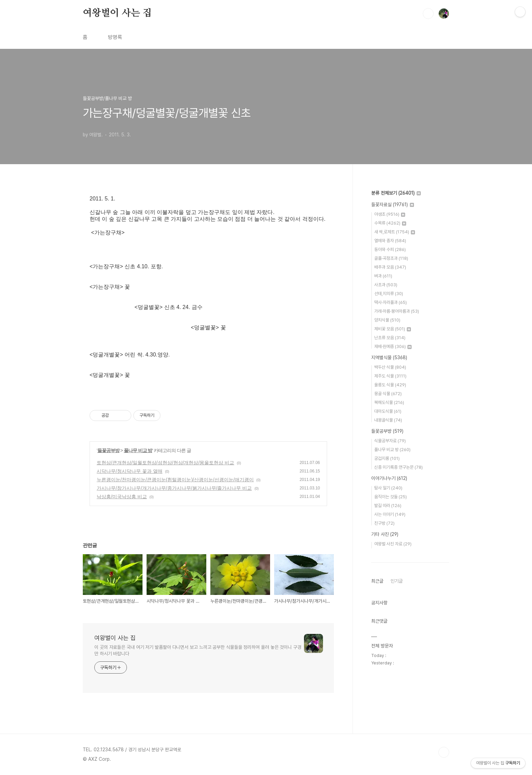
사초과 (386, 285)
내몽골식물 (388, 420)
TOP (444, 752)
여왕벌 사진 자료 (393, 544)
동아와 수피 (390, 249)
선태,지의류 (389, 294)
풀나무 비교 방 (138, 450)
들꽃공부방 (108, 450)
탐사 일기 (388, 488)
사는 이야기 (390, 514)
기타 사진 (385, 534)
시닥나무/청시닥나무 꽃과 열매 (130, 471)
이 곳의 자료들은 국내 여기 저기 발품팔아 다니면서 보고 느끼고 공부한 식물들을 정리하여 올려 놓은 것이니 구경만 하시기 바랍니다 (198, 650)
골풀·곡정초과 (391, 258)
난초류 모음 (390, 338)
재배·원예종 (393, 346)
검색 (428, 14)
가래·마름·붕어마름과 (397, 311)
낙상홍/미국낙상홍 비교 (122, 497)
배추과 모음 (390, 267)
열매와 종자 (390, 241)
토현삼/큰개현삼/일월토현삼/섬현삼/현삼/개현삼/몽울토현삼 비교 (165, 463)
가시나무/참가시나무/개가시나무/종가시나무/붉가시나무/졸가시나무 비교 (174, 488)
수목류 (390, 223)
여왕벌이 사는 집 (117, 13)
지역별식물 (389, 357)
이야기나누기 (389, 478)
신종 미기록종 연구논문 (398, 467)
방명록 (115, 37)
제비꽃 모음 (393, 329)
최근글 (377, 581)
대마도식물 (388, 411)
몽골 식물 (388, 394)
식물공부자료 (390, 441)
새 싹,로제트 (395, 232)
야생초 (390, 214)
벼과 (383, 276)
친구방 (384, 523)
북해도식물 (389, 402)
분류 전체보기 (396, 193)
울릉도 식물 (390, 385)
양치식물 (387, 320)
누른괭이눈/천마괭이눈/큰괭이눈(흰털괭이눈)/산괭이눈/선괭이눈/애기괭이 (175, 480)
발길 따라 (388, 506)
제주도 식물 (390, 376)
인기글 (397, 581)
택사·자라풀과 (391, 302)
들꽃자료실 (393, 205)
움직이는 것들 (391, 497)
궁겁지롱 (387, 458)
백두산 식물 (390, 367)
